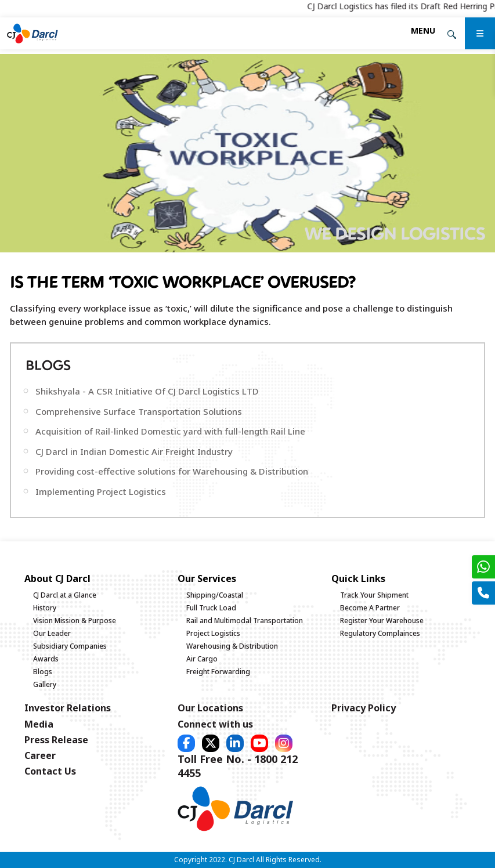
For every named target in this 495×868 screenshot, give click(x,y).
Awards (46, 659)
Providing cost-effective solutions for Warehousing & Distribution (172, 471)
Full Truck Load (211, 608)
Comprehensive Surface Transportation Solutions (139, 411)
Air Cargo (202, 659)
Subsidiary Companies (70, 646)
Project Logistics (213, 633)
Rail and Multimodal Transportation (245, 621)
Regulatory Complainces (380, 633)
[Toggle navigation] (423, 30)
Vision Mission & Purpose (75, 621)
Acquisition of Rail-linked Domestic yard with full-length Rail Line (170, 431)
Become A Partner (370, 608)
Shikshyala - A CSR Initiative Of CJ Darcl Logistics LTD (147, 391)
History (45, 608)
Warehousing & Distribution (232, 646)
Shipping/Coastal (215, 595)
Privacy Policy (364, 708)
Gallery (45, 684)
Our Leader (52, 633)
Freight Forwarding (218, 672)
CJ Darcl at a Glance (65, 595)
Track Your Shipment (374, 595)
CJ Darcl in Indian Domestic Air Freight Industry (134, 451)
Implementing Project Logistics (101, 491)
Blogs (43, 672)
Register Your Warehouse (382, 621)
